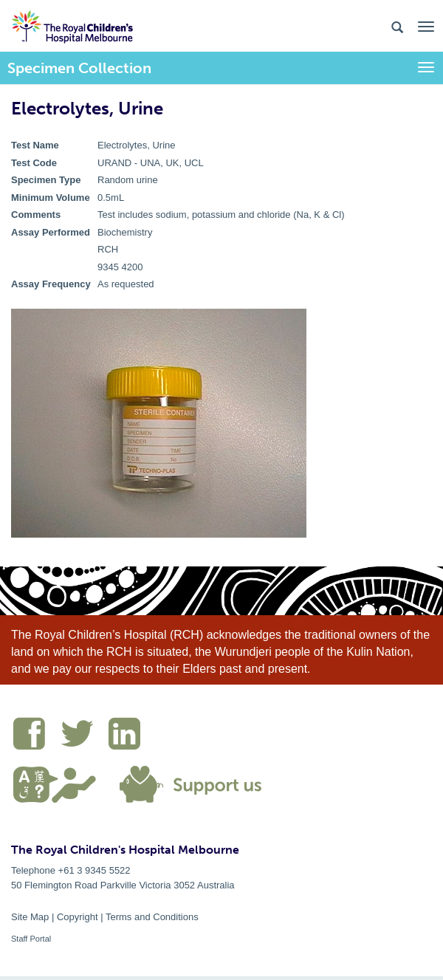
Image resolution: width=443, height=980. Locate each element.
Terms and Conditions (152, 917)
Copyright (78, 917)
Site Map (30, 917)
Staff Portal (31, 939)
